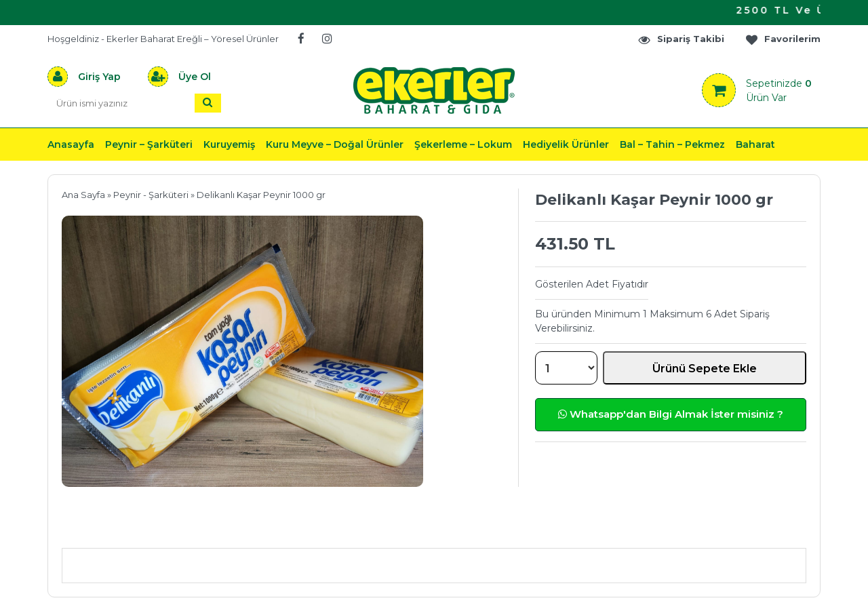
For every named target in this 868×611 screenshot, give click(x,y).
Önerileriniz (265, 528)
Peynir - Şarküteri (151, 195)
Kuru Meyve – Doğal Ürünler (335, 144)
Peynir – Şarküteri (149, 144)
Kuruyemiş (229, 144)
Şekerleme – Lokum (463, 144)
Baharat (755, 144)
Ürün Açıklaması (133, 528)
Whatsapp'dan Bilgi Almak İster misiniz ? (671, 414)
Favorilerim (783, 39)
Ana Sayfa (83, 195)
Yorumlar (579, 528)
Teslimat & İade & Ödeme (426, 528)
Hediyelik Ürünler (566, 144)
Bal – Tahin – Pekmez (672, 144)
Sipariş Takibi (681, 39)
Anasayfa (71, 144)
